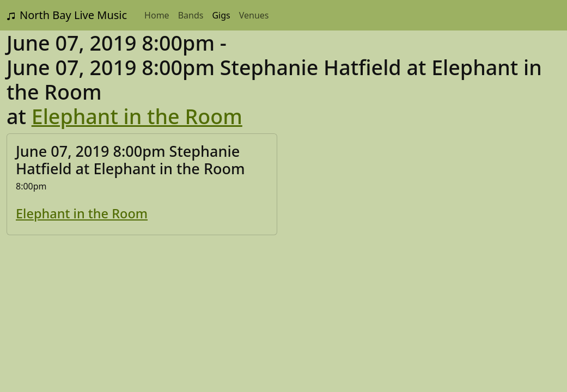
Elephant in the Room (137, 116)
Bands (191, 15)
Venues (254, 15)
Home (157, 15)
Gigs (221, 15)
